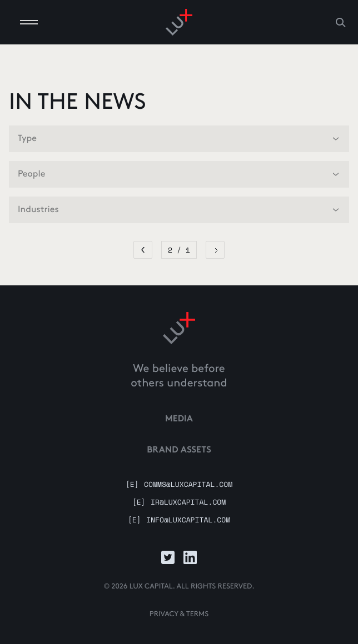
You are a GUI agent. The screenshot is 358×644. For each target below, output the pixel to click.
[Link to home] (179, 328)
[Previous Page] (143, 250)
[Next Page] (215, 250)
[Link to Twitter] (168, 557)
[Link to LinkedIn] (190, 557)
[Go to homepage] (179, 22)
